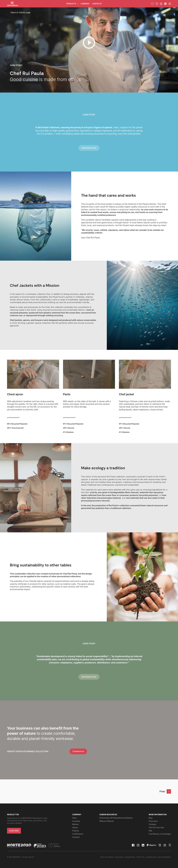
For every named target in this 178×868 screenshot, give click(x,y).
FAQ (150, 831)
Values (75, 827)
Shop (74, 818)
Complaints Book (151, 857)
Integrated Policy (130, 857)
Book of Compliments (164, 857)
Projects (76, 831)
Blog (151, 818)
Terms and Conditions (107, 857)
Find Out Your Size (156, 827)
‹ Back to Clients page (20, 12)
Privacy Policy (119, 857)
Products (71, 4)
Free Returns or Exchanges (160, 834)
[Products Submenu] (78, 4)
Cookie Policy (140, 857)
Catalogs (152, 824)
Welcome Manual (106, 821)
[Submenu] (165, 4)
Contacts (97, 4)
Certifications (78, 834)
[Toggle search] (152, 4)
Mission (75, 824)
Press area (153, 821)
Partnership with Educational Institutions (116, 818)
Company (85, 4)
